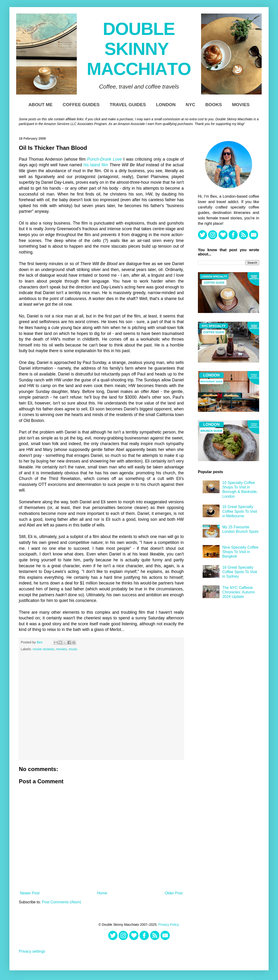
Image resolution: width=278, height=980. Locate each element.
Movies (241, 105)
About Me (41, 105)
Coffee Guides (81, 105)
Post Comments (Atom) (61, 902)
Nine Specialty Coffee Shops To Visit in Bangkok (240, 552)
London (166, 105)
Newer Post (30, 893)
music (73, 649)
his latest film (96, 165)
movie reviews (43, 649)
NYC (190, 105)
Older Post (174, 893)
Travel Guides (128, 105)
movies (61, 649)
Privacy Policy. (169, 925)
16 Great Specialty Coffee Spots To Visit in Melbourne (240, 511)
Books (213, 105)
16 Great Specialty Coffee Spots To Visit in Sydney (240, 572)
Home (102, 893)
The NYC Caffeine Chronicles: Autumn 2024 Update (239, 592)
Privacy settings (32, 951)
